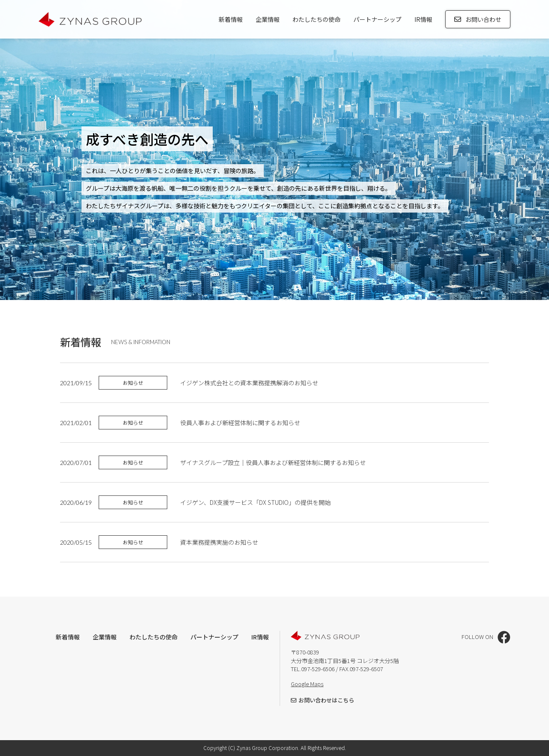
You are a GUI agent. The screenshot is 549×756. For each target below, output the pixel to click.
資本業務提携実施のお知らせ (220, 542)
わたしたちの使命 (317, 19)
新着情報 (231, 19)
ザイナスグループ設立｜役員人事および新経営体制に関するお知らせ (273, 462)
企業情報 (268, 19)
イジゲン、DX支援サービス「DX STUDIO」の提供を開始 (255, 502)
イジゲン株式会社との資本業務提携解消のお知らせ (249, 383)
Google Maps (307, 684)
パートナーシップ (377, 19)
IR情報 (423, 19)
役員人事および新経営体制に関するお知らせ (240, 423)
